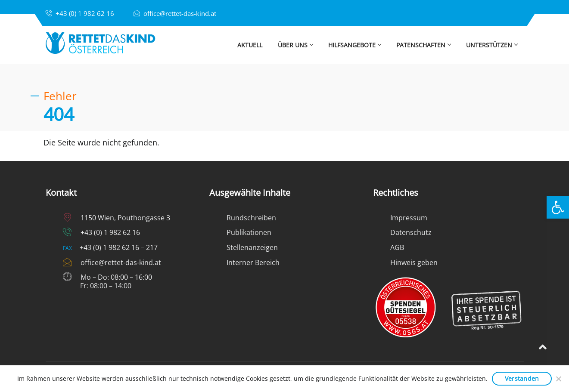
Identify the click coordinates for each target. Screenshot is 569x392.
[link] (558, 207)
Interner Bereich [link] (253, 262)
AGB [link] (397, 247)
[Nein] (558, 379)
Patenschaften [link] (423, 45)
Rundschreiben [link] (251, 218)
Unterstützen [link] (495, 45)
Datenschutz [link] (411, 232)
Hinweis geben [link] (414, 262)
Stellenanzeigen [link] (252, 247)
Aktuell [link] (250, 45)
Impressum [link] (409, 218)
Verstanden (522, 378)
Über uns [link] (295, 45)
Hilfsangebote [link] (354, 45)
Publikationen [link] (249, 232)
